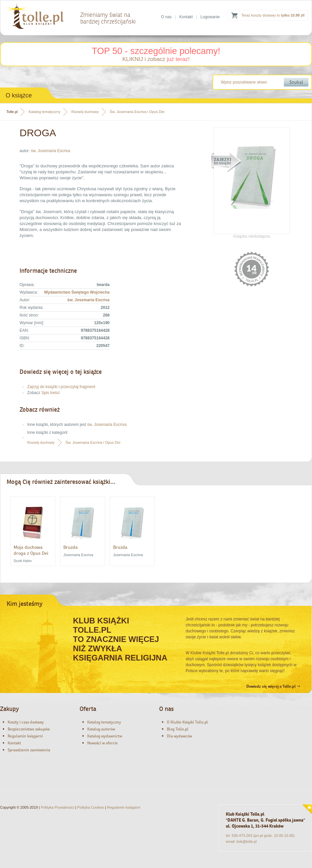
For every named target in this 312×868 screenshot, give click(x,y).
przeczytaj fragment (78, 387)
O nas (166, 17)
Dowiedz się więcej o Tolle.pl (273, 686)
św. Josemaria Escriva (51, 151)
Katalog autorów (101, 729)
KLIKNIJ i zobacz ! (156, 59)
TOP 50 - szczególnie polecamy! (156, 51)
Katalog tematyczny (44, 112)
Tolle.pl (12, 112)
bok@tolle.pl (247, 841)
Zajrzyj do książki (42, 387)
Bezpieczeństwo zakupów (29, 729)
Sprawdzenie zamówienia (29, 750)
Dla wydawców (179, 736)
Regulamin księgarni (25, 736)
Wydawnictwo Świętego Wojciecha (77, 292)
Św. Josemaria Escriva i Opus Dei (137, 112)
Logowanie (210, 17)
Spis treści (51, 393)
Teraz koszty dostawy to (273, 15)
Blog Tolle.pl (178, 729)
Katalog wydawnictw (105, 736)
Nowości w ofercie (102, 743)
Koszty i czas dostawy (26, 722)
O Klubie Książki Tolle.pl (187, 722)
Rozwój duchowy (85, 112)
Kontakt (186, 17)
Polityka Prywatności (58, 807)
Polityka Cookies (91, 807)
